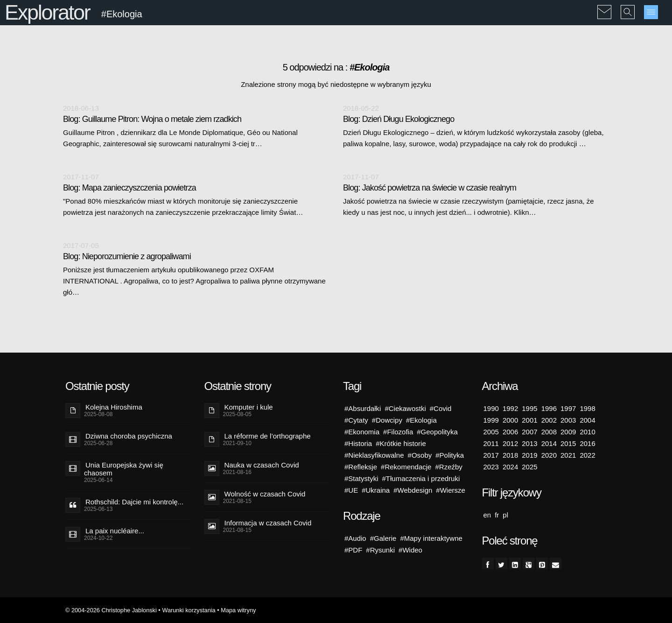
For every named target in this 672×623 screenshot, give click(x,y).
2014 (549, 443)
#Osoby (420, 455)
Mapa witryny (238, 610)
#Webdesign (413, 490)
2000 (510, 420)
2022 (587, 455)
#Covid (441, 408)
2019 (529, 455)
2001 (529, 420)
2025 (529, 467)
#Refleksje (361, 467)
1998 (587, 408)
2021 (568, 455)
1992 (510, 408)
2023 (491, 467)
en (487, 515)
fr (497, 515)
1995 (529, 408)
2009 (568, 432)
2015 (568, 443)
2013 (529, 443)
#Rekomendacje (406, 467)
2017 (491, 455)
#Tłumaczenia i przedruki (421, 478)
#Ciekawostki (405, 408)
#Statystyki (361, 478)
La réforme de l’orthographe (268, 436)
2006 (510, 432)
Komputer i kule (249, 407)
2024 (510, 467)
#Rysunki (380, 550)
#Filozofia (398, 432)
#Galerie (383, 538)
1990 (491, 408)
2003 (568, 420)
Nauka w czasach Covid (262, 465)
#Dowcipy (387, 420)
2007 (529, 432)
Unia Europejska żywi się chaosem (124, 469)
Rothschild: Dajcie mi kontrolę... (134, 502)
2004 (587, 420)
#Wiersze (451, 490)
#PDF (353, 550)
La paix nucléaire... (115, 531)
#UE (351, 490)
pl (505, 515)
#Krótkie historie (401, 443)
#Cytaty (356, 420)
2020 (549, 455)
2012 (510, 443)
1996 (549, 408)
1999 (491, 420)
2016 (587, 443)
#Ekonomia (362, 432)
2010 (587, 432)
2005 (491, 432)
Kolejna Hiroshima (114, 407)
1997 (568, 408)
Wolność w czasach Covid (265, 494)
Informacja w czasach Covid (268, 523)
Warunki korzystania (189, 610)
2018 (510, 455)
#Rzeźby (448, 467)
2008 (549, 432)
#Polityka (450, 455)
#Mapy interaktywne (431, 538)
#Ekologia (421, 420)
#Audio (355, 538)
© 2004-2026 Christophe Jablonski (111, 610)
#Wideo (410, 550)
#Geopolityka (437, 432)
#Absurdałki (363, 408)
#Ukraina (376, 490)
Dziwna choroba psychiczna (129, 436)
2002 (549, 420)
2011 (491, 443)
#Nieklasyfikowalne (374, 455)
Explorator (47, 12)
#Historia (358, 443)
